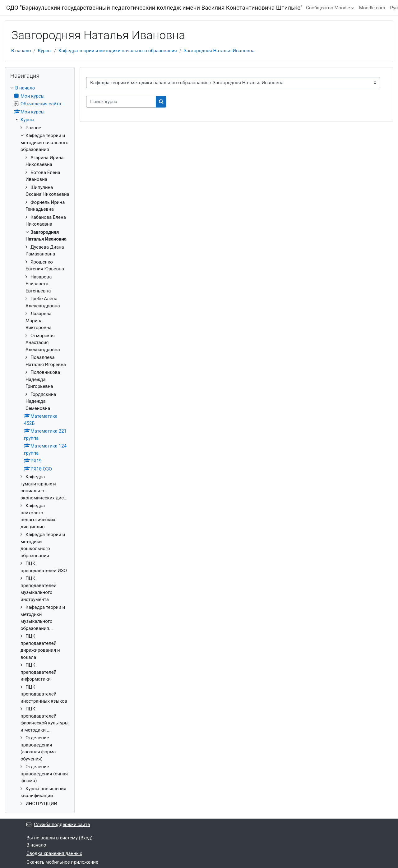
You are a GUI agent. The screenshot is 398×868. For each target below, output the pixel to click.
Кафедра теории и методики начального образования (118, 51)
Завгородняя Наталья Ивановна (219, 51)
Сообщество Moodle (328, 8)
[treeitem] (40, 446)
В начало (21, 51)
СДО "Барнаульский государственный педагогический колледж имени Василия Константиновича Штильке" (154, 8)
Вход (86, 838)
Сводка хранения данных (54, 853)
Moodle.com (372, 8)
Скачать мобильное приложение (62, 862)
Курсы (45, 51)
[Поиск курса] (121, 102)
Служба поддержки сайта (58, 824)
